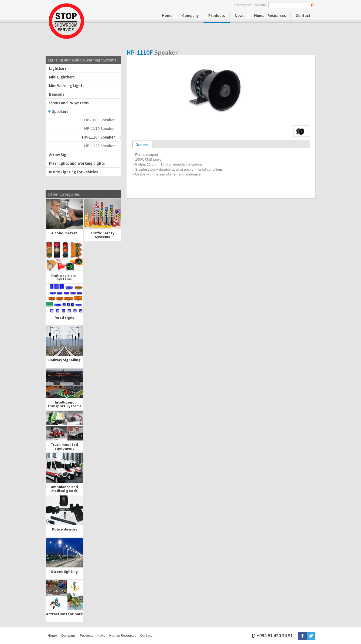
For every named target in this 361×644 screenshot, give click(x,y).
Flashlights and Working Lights (77, 163)
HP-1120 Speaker (100, 146)
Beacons (57, 94)
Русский (260, 5)
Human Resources (270, 16)
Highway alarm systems (64, 277)
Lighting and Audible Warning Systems (82, 60)
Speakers (60, 111)
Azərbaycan (243, 5)
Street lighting (64, 571)
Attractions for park (64, 614)
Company (190, 16)
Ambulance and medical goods (64, 489)
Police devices (64, 529)
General (142, 145)
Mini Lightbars (62, 77)
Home (167, 16)
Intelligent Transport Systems (64, 404)
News (240, 16)
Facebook (302, 636)
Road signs (64, 318)
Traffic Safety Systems (102, 235)
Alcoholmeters (64, 233)
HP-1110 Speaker (100, 128)
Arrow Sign (59, 155)
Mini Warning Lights (67, 86)
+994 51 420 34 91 (275, 635)
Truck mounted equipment (64, 446)
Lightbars (58, 68)
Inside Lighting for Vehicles (74, 172)
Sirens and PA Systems (69, 103)
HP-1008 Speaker (100, 120)
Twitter (311, 636)
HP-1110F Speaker (98, 137)
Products (217, 16)
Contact (303, 16)
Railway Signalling (64, 360)
